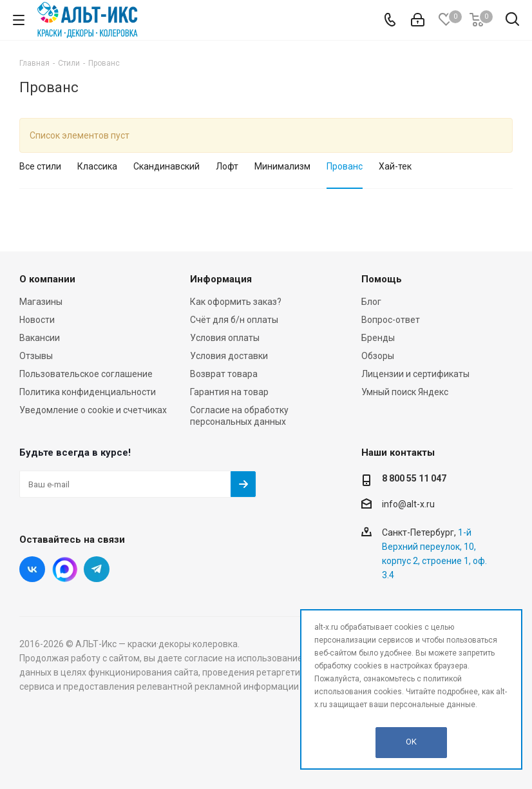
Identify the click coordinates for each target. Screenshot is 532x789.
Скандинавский (166, 166)
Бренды (378, 338)
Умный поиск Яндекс (405, 392)
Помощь (382, 279)
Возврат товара (224, 374)
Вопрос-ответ (391, 320)
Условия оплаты (225, 338)
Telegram (97, 569)
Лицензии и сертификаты (415, 374)
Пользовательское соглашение (86, 374)
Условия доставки (229, 356)
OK (411, 742)
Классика (97, 166)
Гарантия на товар (229, 392)
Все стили (40, 166)
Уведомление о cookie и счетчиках (93, 410)
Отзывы (36, 356)
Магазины (41, 302)
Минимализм (282, 166)
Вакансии (40, 338)
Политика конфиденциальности (88, 392)
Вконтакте (32, 569)
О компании (47, 279)
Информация (221, 279)
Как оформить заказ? (236, 302)
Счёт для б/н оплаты (234, 320)
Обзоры (378, 356)
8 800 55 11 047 (414, 478)
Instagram (64, 569)
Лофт (227, 166)
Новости (37, 320)
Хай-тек (395, 166)
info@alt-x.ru (408, 504)
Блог (371, 302)
